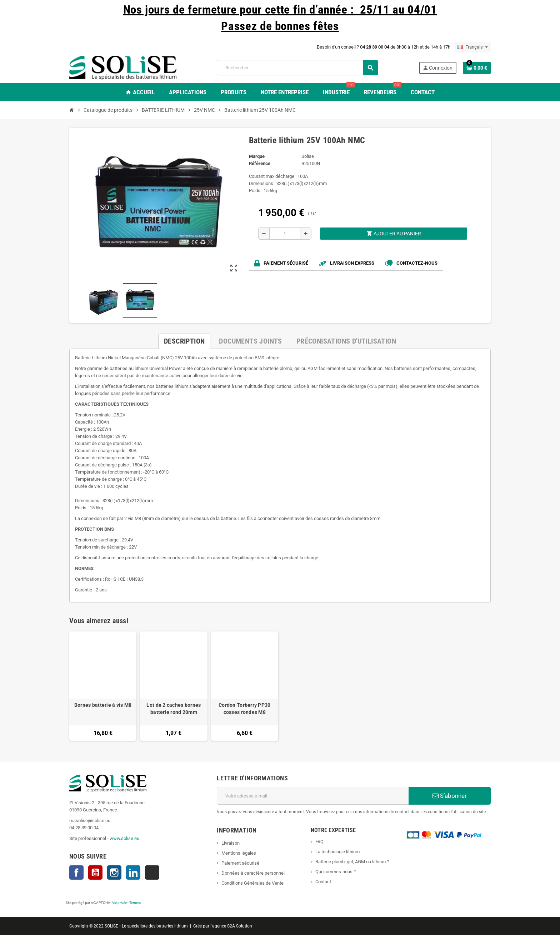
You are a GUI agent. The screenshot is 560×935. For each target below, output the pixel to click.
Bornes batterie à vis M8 (103, 705)
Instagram (114, 872)
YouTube (95, 872)
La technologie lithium (337, 852)
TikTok (152, 872)
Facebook (76, 872)
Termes (135, 903)
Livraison (231, 843)
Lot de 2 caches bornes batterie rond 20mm (174, 709)
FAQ (319, 842)
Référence (260, 163)
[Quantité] (285, 234)
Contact (323, 882)
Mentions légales (239, 853)
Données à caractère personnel (253, 873)
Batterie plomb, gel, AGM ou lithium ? (352, 862)
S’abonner (450, 796)
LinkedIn (133, 872)
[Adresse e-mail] (313, 796)
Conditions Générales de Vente (252, 883)
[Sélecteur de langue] (473, 47)
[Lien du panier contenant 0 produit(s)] (477, 68)
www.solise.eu (124, 838)
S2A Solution (240, 926)
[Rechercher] (297, 68)
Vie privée (119, 903)
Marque (257, 156)
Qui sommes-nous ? (336, 872)
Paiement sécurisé (240, 863)
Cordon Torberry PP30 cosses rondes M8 (245, 709)
